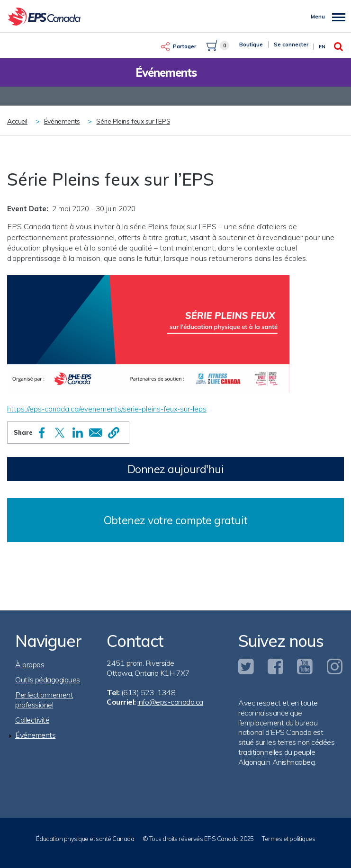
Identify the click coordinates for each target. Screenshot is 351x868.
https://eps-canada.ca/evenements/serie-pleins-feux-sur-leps (107, 409)
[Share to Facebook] (42, 433)
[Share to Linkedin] (78, 433)
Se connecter (291, 45)
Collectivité (32, 720)
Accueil (17, 121)
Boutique (251, 45)
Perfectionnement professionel (44, 700)
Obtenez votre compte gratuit (175, 520)
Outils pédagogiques (48, 680)
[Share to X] (60, 433)
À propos (30, 664)
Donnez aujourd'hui (176, 469)
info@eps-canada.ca (170, 702)
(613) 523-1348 (148, 692)
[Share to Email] (96, 433)
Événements (62, 121)
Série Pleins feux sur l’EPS (133, 121)
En (322, 47)
